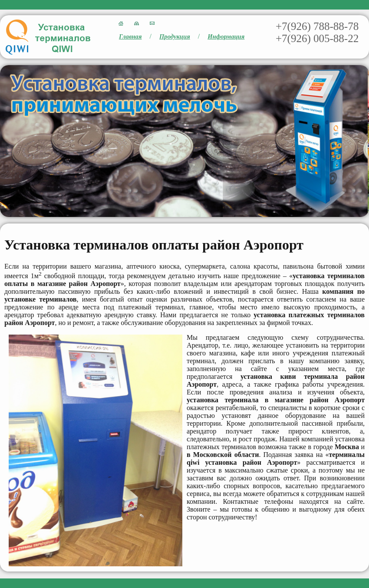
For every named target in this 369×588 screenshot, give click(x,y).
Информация (226, 36)
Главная (130, 36)
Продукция (175, 36)
